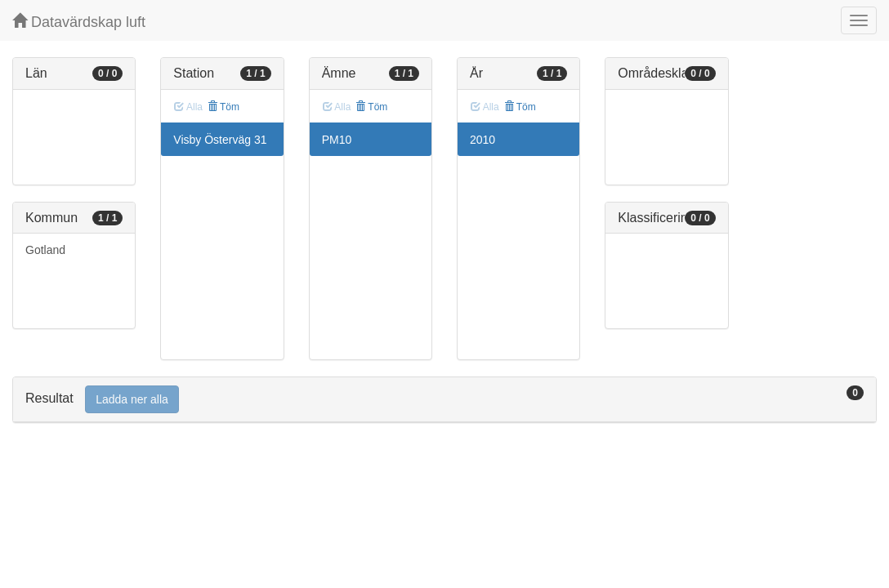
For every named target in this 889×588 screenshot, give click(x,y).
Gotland (45, 250)
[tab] (444, 400)
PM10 (337, 140)
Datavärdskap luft (79, 22)
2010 (482, 140)
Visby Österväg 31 (220, 140)
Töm (223, 107)
